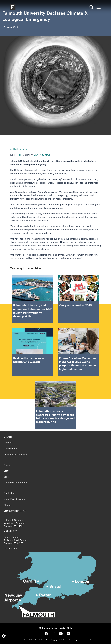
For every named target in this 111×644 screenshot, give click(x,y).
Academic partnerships (15, 454)
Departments (11, 449)
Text (18, 155)
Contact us (9, 493)
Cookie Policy (46, 640)
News (7, 465)
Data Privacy (64, 640)
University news (42, 155)
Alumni (7, 505)
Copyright (55, 640)
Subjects (8, 443)
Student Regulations (76, 640)
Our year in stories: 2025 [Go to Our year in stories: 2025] (78, 299)
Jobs (6, 477)
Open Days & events (14, 499)
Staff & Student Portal (15, 511)
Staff (6, 471)
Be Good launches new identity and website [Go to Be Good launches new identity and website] (33, 352)
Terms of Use (88, 640)
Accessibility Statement (32, 640)
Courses (8, 437)
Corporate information (15, 483)
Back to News (20, 149)
